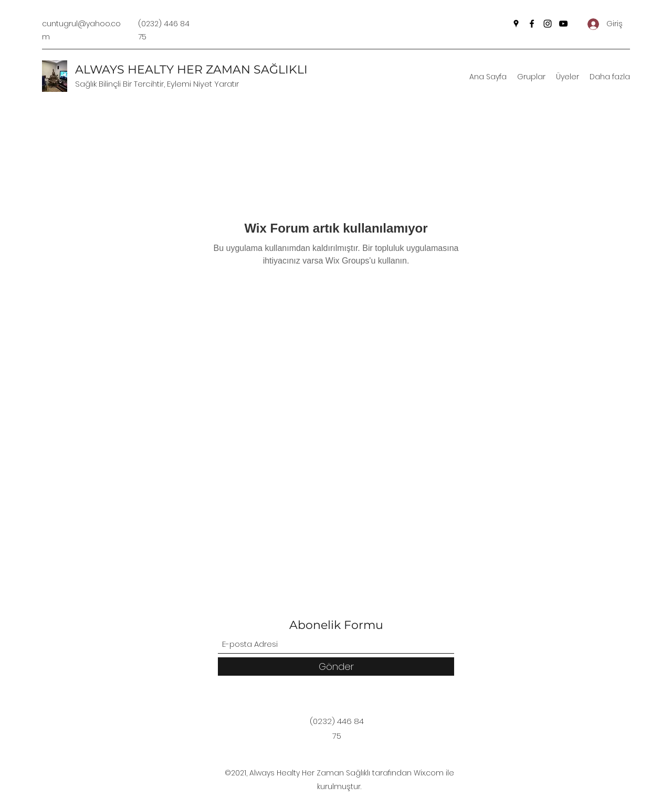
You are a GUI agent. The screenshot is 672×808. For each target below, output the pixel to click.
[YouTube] (563, 24)
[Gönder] (336, 667)
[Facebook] (532, 24)
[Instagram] (548, 24)
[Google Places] (516, 24)
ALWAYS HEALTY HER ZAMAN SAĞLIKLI (191, 70)
